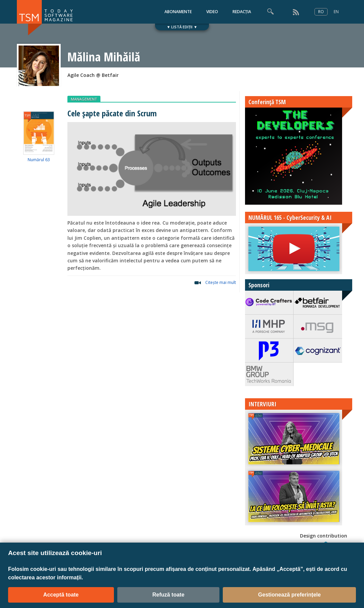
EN (336, 12)
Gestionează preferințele (290, 595)
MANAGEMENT (84, 99)
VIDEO (212, 12)
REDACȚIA (242, 12)
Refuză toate (168, 595)
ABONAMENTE (178, 12)
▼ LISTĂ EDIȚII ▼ (182, 27)
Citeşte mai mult (221, 282)
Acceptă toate (61, 595)
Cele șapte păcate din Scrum (112, 113)
